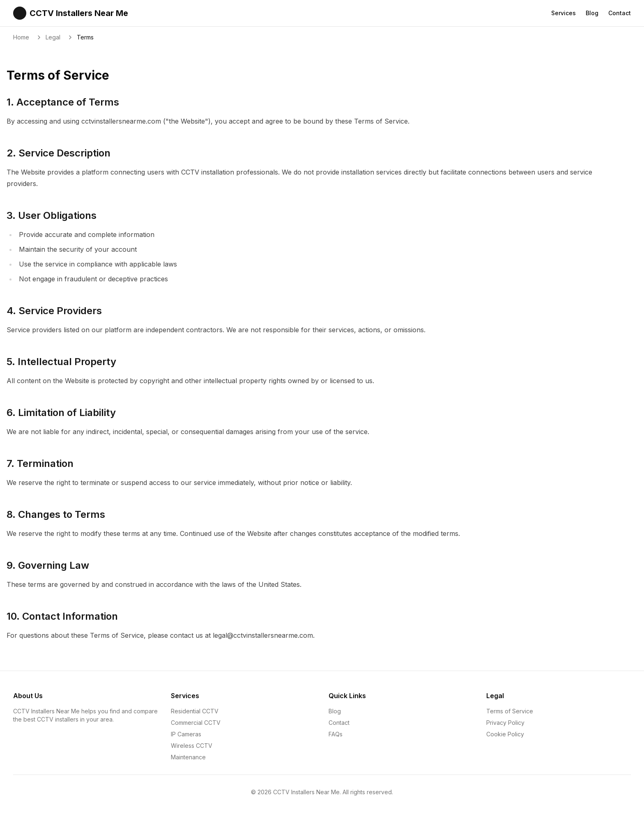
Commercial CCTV (196, 723)
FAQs (336, 734)
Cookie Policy (505, 734)
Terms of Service (510, 711)
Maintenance (188, 757)
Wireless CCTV (192, 746)
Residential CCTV (195, 711)
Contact (620, 13)
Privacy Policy (505, 723)
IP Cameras (186, 734)
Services (563, 13)
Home (21, 37)
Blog (592, 13)
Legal (53, 37)
